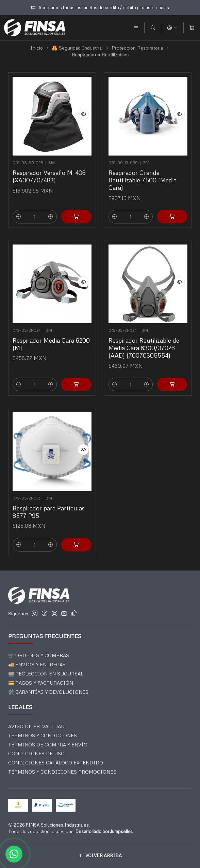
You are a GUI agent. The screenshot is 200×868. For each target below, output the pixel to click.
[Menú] (136, 28)
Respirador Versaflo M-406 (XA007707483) (49, 176)
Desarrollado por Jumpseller (104, 831)
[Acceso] (172, 28)
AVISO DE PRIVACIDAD (36, 726)
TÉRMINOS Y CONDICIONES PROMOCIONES (62, 772)
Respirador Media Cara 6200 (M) (51, 342)
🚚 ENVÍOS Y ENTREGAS (37, 664)
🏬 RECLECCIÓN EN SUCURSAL (46, 674)
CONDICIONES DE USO (36, 753)
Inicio (37, 48)
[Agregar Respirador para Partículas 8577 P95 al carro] (74, 539)
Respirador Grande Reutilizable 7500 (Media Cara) (143, 180)
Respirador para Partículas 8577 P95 (49, 509)
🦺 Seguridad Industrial (77, 48)
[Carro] (192, 28)
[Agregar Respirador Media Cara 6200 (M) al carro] (74, 378)
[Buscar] (153, 28)
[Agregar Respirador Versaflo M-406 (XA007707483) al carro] (76, 217)
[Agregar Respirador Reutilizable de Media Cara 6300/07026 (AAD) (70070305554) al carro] (170, 378)
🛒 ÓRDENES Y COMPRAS (39, 655)
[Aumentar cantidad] (51, 217)
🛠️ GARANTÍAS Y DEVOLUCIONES (48, 692)
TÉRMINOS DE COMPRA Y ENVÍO (48, 745)
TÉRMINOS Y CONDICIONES (43, 735)
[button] (100, 855)
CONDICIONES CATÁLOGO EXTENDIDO (56, 763)
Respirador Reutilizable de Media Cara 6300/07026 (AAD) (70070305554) (144, 345)
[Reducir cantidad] (19, 217)
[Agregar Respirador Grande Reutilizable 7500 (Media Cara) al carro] (172, 217)
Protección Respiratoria (137, 48)
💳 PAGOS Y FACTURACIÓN (41, 683)
